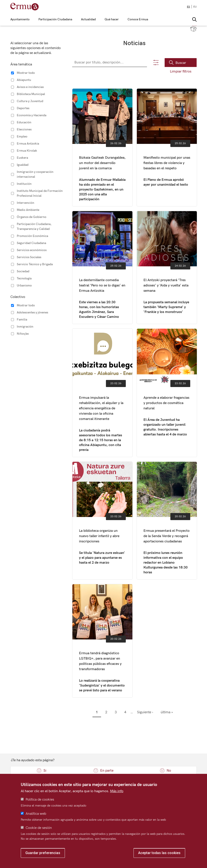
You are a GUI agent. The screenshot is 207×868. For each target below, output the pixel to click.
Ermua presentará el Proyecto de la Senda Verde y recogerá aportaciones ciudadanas (167, 521)
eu (195, 7)
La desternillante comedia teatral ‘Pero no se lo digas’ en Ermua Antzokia (102, 267)
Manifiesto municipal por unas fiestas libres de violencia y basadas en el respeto (167, 147)
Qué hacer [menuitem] (112, 19)
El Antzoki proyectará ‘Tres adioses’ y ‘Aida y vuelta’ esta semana (167, 267)
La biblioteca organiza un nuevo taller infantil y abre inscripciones (102, 521)
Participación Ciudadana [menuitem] (55, 19)
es (188, 7)
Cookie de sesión (39, 828)
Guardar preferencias (43, 853)
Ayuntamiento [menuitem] (20, 19)
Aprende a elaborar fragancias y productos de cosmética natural (167, 393)
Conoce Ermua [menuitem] (138, 19)
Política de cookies (40, 800)
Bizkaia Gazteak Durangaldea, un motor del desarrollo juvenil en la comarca (102, 147)
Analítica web (36, 814)
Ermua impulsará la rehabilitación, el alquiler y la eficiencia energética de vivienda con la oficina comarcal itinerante (102, 393)
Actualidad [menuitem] (88, 19)
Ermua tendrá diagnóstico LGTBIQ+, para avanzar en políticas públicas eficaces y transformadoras (102, 641)
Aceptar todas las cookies (159, 853)
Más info (117, 791)
